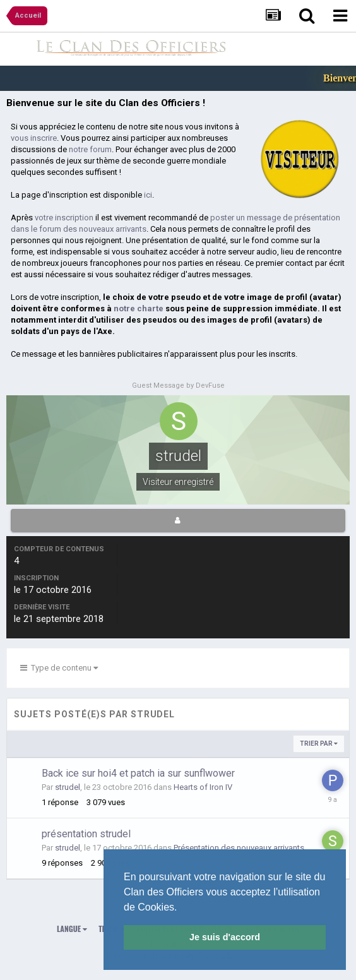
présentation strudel (86, 834)
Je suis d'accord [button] (225, 937)
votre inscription (64, 218)
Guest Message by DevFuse (178, 385)
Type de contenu (59, 668)
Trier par (319, 744)
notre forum (90, 149)
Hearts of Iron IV (203, 787)
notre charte (139, 308)
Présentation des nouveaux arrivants (239, 848)
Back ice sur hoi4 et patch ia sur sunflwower (138, 773)
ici (148, 195)
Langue (72, 929)
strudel (68, 787)
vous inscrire (34, 138)
